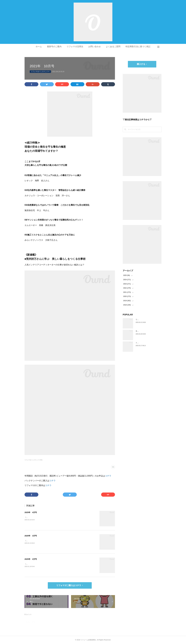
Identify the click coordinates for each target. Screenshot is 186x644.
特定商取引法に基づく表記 (138, 47)
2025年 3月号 (31, 536)
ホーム (39, 47)
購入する (141, 64)
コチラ (108, 476)
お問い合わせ (95, 47)
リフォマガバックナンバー (40, 72)
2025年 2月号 (31, 559)
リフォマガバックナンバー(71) (33, 460)
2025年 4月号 (31, 512)
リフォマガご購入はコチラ (69, 585)
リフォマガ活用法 (75, 47)
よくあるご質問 (113, 47)
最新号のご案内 (54, 47)
